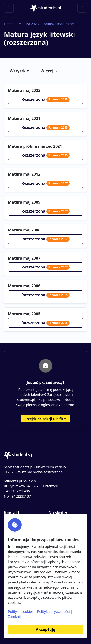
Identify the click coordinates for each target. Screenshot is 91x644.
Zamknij (14, 617)
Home (9, 24)
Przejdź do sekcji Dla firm (45, 419)
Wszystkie (19, 71)
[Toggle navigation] (9, 8)
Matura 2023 (29, 24)
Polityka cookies (21, 611)
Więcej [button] (47, 71)
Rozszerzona (45, 99)
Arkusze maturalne (59, 24)
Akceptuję (45, 629)
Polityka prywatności (54, 611)
